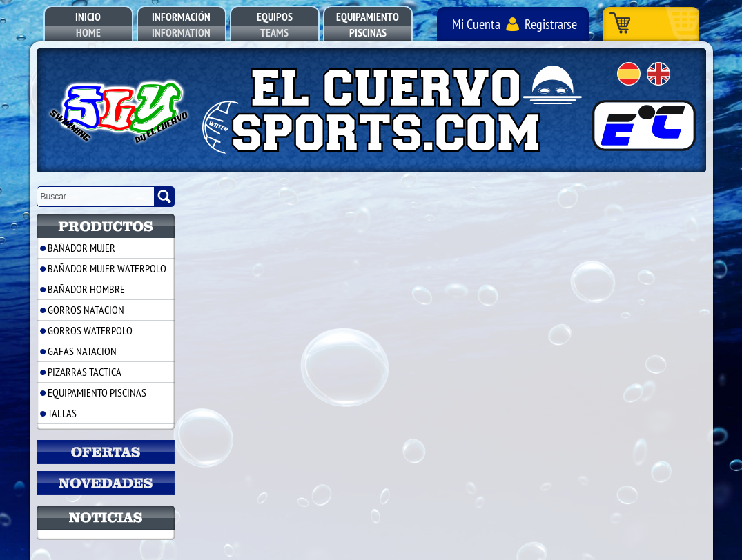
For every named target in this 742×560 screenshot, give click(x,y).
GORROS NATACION (86, 310)
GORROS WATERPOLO (90, 330)
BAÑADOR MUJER (81, 248)
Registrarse (551, 24)
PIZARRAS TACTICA (85, 372)
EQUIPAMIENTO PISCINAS (97, 392)
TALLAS (62, 413)
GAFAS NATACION (82, 351)
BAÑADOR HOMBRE (86, 289)
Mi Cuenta (476, 24)
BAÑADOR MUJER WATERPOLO (107, 268)
